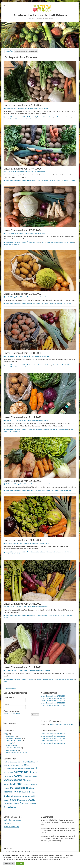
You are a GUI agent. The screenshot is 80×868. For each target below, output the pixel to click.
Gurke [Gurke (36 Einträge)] (6, 772)
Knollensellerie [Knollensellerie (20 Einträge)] (8, 776)
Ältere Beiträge (10, 688)
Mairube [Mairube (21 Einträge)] (29, 780)
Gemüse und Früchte (20, 117)
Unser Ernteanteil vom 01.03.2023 (22, 294)
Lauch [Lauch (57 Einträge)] (7, 780)
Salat (62, 490)
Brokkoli (32, 490)
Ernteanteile (9, 117)
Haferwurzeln (50, 552)
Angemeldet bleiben (12, 711)
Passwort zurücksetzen (12, 714)
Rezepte (9, 743)
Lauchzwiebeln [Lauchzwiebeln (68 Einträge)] (18, 780)
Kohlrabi (64, 552)
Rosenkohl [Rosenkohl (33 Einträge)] (8, 792)
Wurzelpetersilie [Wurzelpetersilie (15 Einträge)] (15, 804)
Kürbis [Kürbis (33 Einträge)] (34, 776)
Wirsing (52, 303)
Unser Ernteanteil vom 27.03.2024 (22, 230)
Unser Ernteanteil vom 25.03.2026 (53, 703)
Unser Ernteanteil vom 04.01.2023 (22, 353)
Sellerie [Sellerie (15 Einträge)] (6, 800)
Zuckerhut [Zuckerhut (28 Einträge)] (32, 803)
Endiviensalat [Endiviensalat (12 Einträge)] (7, 765)
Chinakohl (32, 616)
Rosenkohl (12, 554)
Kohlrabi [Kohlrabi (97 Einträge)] (18, 776)
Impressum (7, 823)
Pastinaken (61, 429)
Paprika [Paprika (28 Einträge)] (26, 784)
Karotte (51, 117)
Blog (5, 734)
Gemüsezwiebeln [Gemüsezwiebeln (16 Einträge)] (23, 768)
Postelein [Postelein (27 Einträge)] (31, 788)
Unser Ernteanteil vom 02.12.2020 (62, 724)
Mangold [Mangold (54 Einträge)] (8, 784)
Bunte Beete (41, 552)
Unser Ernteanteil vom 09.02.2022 (22, 540)
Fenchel (39, 117)
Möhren (44, 180)
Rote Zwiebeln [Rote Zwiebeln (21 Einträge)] (30, 792)
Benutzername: (9, 697)
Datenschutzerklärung (11, 827)
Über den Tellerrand (13, 748)
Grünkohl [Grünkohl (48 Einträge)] (32, 768)
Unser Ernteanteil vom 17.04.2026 (53, 696)
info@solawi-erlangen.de (12, 820)
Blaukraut (34, 552)
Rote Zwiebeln (15, 119)
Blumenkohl (33, 117)
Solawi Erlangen (12, 745)
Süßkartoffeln (68, 490)
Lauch (70, 117)
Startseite (9, 51)
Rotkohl (12, 431)
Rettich (60, 616)
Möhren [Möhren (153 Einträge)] (17, 784)
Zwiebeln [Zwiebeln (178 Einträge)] (10, 807)
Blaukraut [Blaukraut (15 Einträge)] (13, 762)
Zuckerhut (33, 119)
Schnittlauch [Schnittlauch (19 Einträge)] (15, 796)
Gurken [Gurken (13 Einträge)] (11, 773)
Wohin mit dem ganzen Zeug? (16, 752)
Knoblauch (64, 117)
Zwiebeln (72, 180)
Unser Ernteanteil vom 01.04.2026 (53, 701)
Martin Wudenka (21, 297)
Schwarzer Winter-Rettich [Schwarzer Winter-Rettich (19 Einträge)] (27, 796)
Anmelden (35, 715)
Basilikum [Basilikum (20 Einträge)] (7, 762)
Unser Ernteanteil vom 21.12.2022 (22, 417)
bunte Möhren (33, 365)
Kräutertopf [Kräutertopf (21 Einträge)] (27, 776)
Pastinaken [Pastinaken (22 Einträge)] (33, 784)
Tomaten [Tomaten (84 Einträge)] (13, 800)
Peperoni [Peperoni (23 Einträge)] (7, 788)
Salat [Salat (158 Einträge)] (7, 796)
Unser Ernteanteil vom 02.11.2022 (22, 481)
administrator (23, 108)
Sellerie (66, 242)
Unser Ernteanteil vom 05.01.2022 (22, 604)
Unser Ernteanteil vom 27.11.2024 (22, 105)
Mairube (45, 616)
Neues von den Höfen (13, 741)
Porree (49, 180)
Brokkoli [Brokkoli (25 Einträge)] (28, 762)
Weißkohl (72, 242)
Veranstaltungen (12, 750)
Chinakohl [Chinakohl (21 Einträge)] (34, 762)
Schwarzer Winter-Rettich (11, 367)
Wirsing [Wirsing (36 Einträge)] (7, 803)
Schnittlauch (65, 180)
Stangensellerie (24, 119)
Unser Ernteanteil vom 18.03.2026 (53, 705)
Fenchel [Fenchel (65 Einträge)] (25, 765)
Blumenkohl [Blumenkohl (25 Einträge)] (20, 762)
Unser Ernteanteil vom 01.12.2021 (22, 667)
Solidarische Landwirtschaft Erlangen (41, 15)
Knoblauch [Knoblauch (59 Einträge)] (32, 772)
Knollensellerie (47, 429)
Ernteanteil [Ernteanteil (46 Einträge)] (16, 765)
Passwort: (7, 704)
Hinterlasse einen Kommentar (39, 108)
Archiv (6, 721)
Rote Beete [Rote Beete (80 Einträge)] (19, 792)
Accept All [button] (20, 863)
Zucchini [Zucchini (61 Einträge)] (24, 803)
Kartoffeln (57, 117)
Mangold (45, 679)
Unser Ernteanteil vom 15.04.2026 (53, 698)
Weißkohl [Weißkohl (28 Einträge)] (33, 800)
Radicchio (7, 119)
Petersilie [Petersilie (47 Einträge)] (15, 788)
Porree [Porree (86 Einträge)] (23, 788)
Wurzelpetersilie (8, 244)
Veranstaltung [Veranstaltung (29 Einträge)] (24, 800)
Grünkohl (45, 117)
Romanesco (62, 679)
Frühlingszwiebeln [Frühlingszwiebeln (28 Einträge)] (10, 768)
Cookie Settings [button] (9, 863)
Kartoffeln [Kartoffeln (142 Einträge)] (20, 772)
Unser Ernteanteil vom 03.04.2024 (22, 169)
